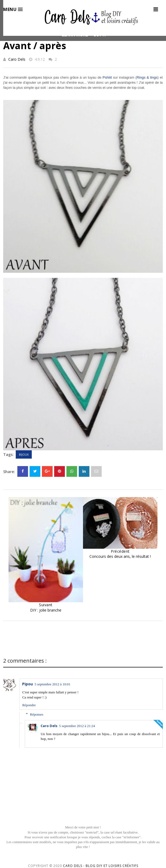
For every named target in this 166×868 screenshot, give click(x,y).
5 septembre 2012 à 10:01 (52, 684)
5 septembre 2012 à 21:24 (77, 726)
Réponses (37, 714)
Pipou (27, 684)
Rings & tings (147, 77)
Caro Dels (17, 59)
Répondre (29, 705)
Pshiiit (107, 77)
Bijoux (24, 454)
